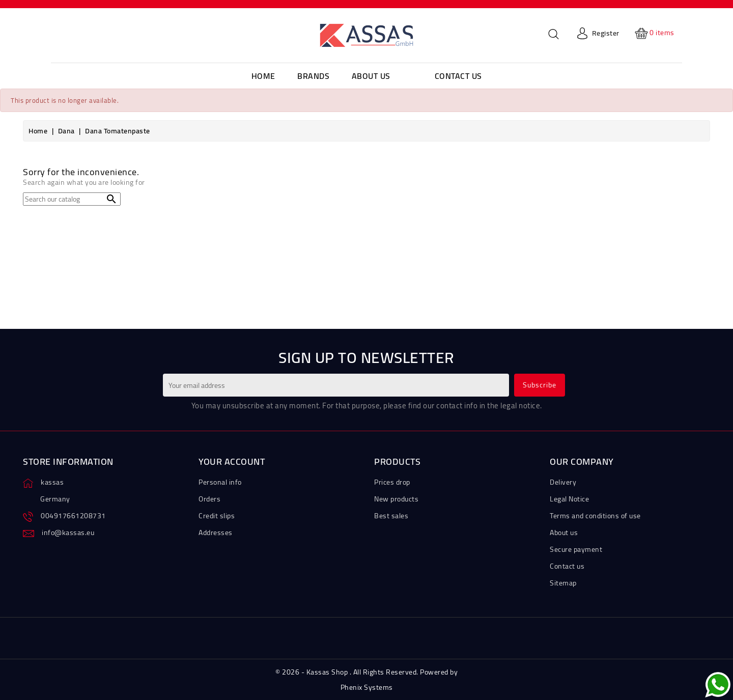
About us (564, 533)
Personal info (220, 482)
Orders (209, 499)
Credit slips (217, 516)
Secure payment (576, 549)
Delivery (563, 482)
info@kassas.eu (68, 533)
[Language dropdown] (72, 33)
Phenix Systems (367, 687)
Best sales (391, 516)
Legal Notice (569, 499)
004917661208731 (73, 516)
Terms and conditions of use (595, 516)
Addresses (216, 533)
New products (396, 499)
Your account (232, 461)
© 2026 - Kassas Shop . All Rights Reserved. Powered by (366, 672)
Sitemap (563, 583)
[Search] (72, 199)
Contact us (567, 566)
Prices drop (392, 482)
